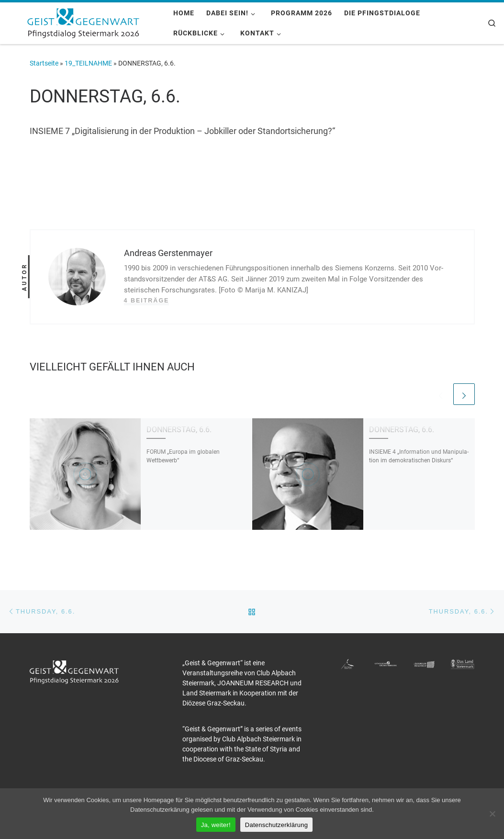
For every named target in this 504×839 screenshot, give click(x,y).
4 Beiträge (147, 301)
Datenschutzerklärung (276, 825)
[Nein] (492, 814)
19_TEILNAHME (88, 63)
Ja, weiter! (216, 825)
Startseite (44, 63)
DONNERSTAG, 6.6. (179, 430)
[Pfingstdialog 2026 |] (83, 22)
